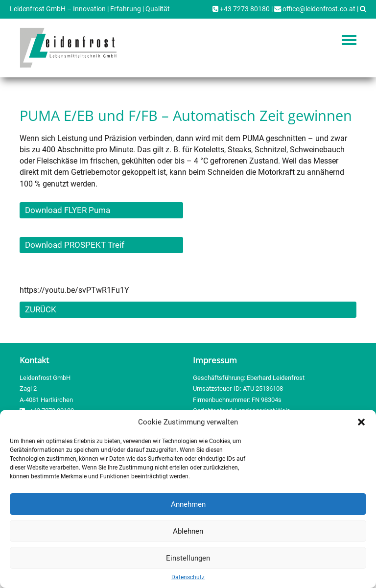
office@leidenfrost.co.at (315, 9)
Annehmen (188, 504)
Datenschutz (188, 577)
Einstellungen (188, 558)
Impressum (215, 360)
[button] (361, 422)
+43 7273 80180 (241, 9)
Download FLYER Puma (68, 210)
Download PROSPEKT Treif (75, 245)
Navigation (349, 40)
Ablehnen (188, 531)
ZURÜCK (41, 309)
